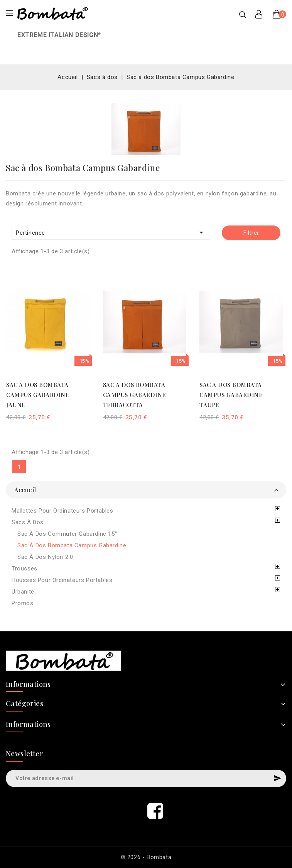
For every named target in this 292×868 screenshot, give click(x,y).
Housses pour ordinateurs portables (62, 580)
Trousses (24, 569)
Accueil (25, 490)
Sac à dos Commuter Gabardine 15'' (67, 534)
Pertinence (111, 232)
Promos (23, 603)
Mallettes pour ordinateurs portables (62, 511)
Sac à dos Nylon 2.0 (45, 557)
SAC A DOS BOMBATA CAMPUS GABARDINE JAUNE (38, 395)
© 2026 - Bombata (146, 857)
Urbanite (23, 592)
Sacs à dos (28, 522)
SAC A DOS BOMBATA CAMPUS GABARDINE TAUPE (231, 395)
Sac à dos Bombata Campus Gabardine (72, 545)
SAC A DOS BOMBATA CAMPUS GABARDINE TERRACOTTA (134, 395)
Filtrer (251, 233)
